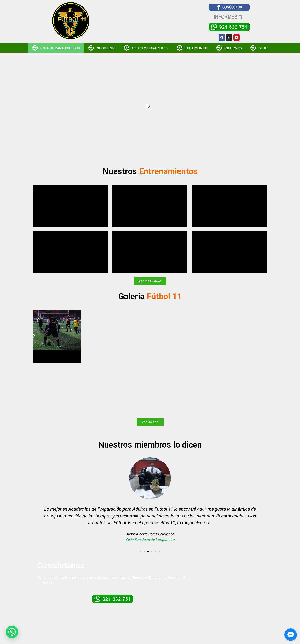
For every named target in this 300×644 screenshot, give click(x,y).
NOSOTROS (102, 48)
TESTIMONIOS (193, 48)
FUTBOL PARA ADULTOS (56, 48)
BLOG (259, 48)
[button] (150, 281)
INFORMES (229, 48)
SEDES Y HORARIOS (146, 48)
